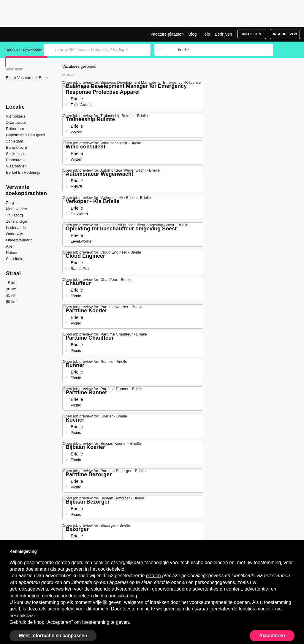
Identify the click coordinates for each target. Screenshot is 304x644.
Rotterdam (15, 129)
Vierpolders (16, 116)
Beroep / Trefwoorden (24, 50)
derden (153, 576)
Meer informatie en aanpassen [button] (53, 636)
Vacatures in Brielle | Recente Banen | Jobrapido (28, 34)
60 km (11, 302)
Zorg (10, 203)
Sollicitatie (15, 259)
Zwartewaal (16, 122)
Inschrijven (285, 34)
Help (206, 34)
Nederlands (16, 228)
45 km (11, 295)
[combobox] (220, 50)
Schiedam (15, 141)
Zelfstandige (16, 221)
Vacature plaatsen (167, 34)
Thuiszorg (14, 215)
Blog (192, 34)
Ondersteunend (19, 240)
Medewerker (17, 209)
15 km (11, 283)
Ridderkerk (15, 160)
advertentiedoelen (130, 589)
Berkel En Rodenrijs (23, 172)
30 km (11, 289)
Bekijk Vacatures (21, 78)
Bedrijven (223, 34)
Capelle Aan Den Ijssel (25, 135)
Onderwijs (15, 234)
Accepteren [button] (272, 636)
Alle (9, 246)
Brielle (44, 78)
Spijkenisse (16, 154)
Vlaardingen (16, 166)
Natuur (12, 253)
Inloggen (252, 34)
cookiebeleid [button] (111, 569)
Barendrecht (16, 147)
